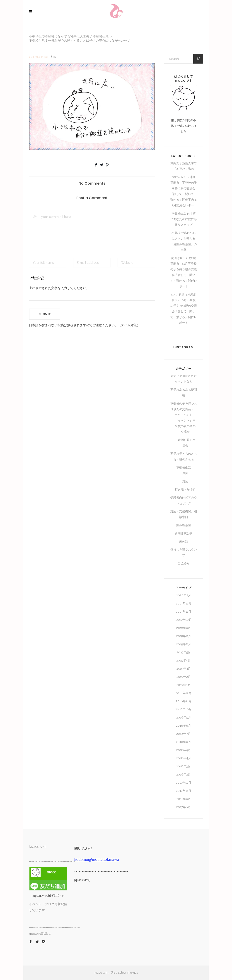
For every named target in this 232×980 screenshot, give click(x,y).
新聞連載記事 (184, 533)
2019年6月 (184, 644)
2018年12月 (184, 693)
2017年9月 (184, 799)
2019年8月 (184, 636)
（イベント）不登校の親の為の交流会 (185, 426)
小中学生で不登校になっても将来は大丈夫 (59, 36)
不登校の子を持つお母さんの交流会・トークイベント (184, 409)
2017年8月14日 (40, 57)
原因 (185, 473)
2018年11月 (184, 701)
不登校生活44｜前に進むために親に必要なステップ (184, 219)
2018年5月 (184, 750)
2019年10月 (184, 620)
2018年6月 (184, 742)
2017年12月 (184, 783)
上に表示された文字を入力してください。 (59, 288)
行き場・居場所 (185, 489)
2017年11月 (184, 791)
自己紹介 (184, 563)
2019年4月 (184, 660)
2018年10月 (184, 709)
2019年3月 (184, 669)
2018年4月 (184, 758)
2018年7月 (184, 734)
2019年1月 (184, 685)
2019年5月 (184, 652)
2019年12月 (184, 603)
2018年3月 (184, 766)
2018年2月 (184, 774)
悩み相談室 (184, 525)
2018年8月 (184, 726)
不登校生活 (101, 36)
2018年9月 (184, 717)
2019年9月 (184, 628)
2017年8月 (184, 807)
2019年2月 (184, 677)
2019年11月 (184, 612)
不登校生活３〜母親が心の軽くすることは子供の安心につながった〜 (78, 40)
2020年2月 (184, 595)
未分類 (184, 541)
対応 (185, 481)
